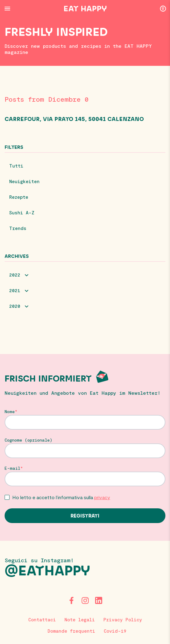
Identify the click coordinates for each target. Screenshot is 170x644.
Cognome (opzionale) (29, 440)
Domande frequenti (71, 631)
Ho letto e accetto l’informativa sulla (61, 497)
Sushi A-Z (22, 213)
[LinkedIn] (99, 601)
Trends (18, 228)
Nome (10, 412)
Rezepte (19, 197)
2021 (15, 290)
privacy (102, 497)
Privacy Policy (123, 620)
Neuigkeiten (24, 181)
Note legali (80, 620)
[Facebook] (71, 601)
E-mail (12, 468)
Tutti (16, 166)
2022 (15, 275)
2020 (15, 306)
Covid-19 (115, 631)
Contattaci (42, 620)
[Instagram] (85, 601)
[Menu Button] (7, 9)
